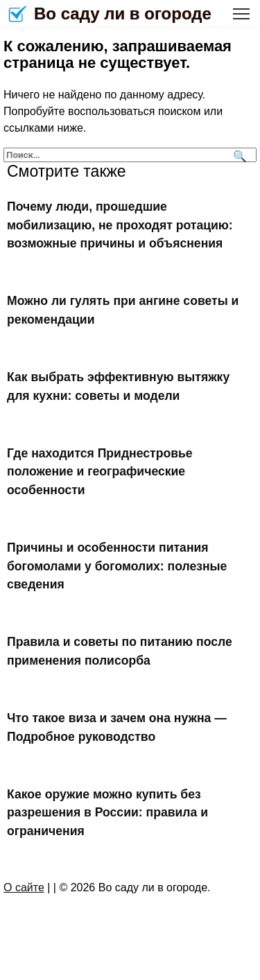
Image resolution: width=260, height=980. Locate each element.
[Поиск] (238, 155)
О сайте (24, 887)
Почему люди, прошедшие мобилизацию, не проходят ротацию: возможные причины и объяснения (120, 225)
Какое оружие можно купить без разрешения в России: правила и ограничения (107, 813)
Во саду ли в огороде (123, 14)
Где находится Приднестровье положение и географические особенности (100, 472)
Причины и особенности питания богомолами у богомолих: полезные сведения (117, 566)
